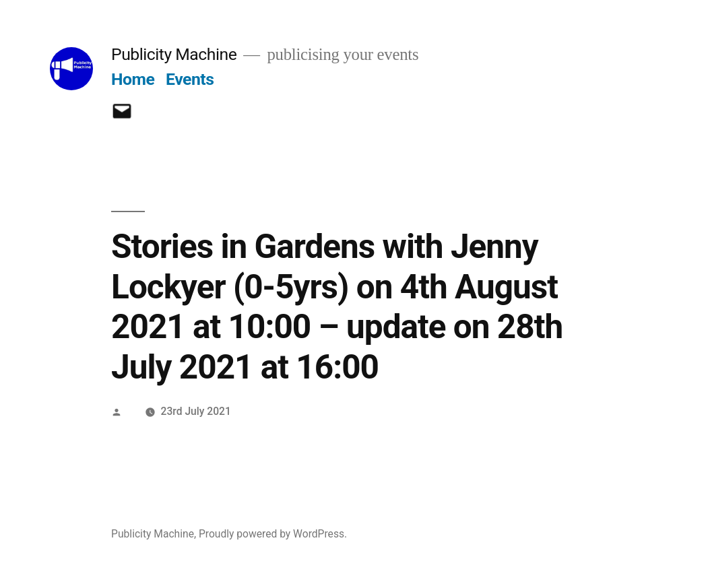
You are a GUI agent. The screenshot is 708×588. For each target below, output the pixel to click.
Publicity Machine (174, 54)
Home (133, 79)
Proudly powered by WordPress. (273, 534)
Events (190, 79)
